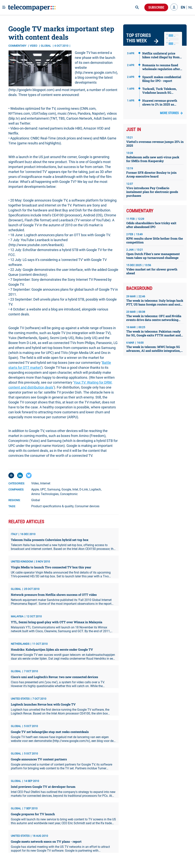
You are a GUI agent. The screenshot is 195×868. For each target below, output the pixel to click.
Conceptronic (69, 494)
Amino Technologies (45, 494)
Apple (35, 489)
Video (34, 46)
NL (191, 7)
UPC (43, 489)
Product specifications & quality (52, 506)
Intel (75, 489)
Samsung (54, 489)
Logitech (95, 489)
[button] (174, 7)
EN (183, 7)
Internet (45, 483)
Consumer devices (87, 506)
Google (66, 489)
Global (36, 500)
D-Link (84, 489)
